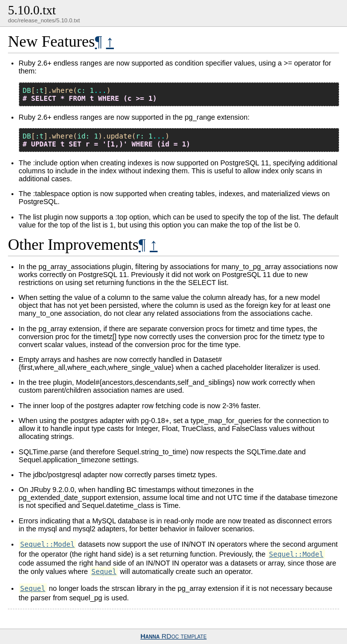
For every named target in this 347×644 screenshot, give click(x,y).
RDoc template (173, 636)
